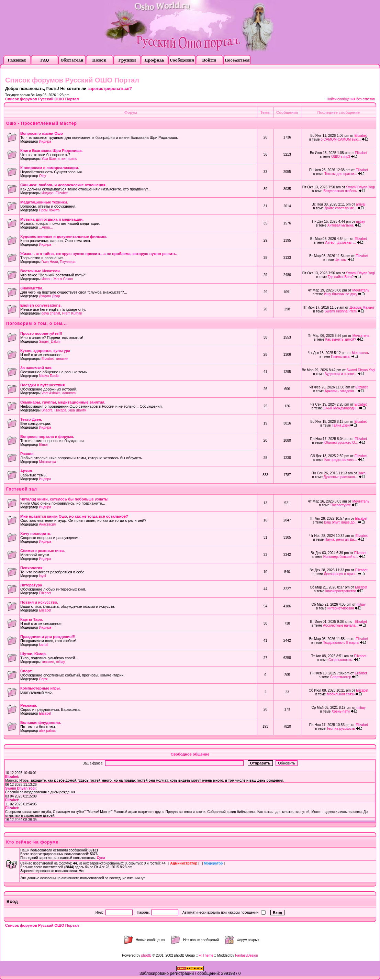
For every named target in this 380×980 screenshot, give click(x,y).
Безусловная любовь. (340, 191)
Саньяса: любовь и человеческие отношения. (63, 185)
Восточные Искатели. (41, 271)
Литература (31, 585)
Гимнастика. (341, 357)
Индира (45, 141)
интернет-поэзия (341, 608)
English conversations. (41, 305)
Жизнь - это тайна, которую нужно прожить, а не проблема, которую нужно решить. (99, 254)
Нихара (60, 410)
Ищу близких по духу (341, 294)
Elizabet (361, 136)
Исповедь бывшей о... (341, 557)
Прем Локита (49, 210)
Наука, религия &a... (341, 539)
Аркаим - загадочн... (341, 391)
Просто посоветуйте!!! (41, 333)
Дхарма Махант (362, 307)
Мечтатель (361, 290)
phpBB (146, 955)
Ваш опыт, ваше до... (341, 522)
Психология (31, 568)
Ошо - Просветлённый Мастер (42, 123)
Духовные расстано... (341, 477)
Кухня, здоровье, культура (45, 351)
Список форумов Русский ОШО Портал (42, 99)
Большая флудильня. (41, 723)
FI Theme (206, 955)
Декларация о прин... (341, 574)
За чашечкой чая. (36, 368)
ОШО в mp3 (341, 157)
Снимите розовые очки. (43, 551)
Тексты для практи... (341, 174)
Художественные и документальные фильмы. (64, 236)
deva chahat (51, 313)
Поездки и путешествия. (43, 385)
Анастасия (47, 524)
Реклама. (29, 705)
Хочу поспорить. (36, 533)
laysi (42, 576)
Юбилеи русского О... (341, 443)
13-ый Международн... (341, 408)
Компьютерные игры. (41, 688)
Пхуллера (68, 262)
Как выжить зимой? (341, 339)
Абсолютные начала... (341, 625)
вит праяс (69, 159)
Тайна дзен (341, 425)
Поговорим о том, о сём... (37, 323)
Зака (362, 473)
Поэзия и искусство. (39, 602)
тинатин (62, 359)
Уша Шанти (51, 159)
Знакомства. (32, 288)
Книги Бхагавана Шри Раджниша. (51, 151)
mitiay (360, 222)
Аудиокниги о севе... (341, 374)
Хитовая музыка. (341, 225)
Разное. (27, 454)
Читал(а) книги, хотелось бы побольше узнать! (64, 499)
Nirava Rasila (49, 376)
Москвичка (47, 462)
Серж (43, 679)
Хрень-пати (341, 711)
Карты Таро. (32, 619)
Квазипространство (341, 591)
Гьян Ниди (50, 262)
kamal (43, 645)
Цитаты (341, 260)
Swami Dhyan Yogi (360, 187)
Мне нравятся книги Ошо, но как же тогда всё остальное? (74, 516)
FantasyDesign (247, 955)
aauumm (69, 393)
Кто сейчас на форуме (32, 842)
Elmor (43, 445)
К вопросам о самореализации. (50, 168)
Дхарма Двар (49, 296)
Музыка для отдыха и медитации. (52, 219)
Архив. (27, 471)
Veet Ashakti (51, 393)
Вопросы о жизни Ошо (42, 133)
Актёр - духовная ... (341, 243)
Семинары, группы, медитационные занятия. (63, 402)
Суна (101, 858)
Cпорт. (26, 671)
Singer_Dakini (49, 342)
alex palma (47, 731)
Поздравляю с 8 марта (341, 643)
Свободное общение (190, 754)
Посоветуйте (341, 505)
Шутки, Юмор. (33, 654)
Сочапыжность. (341, 660)
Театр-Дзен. (31, 419)
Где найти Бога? (341, 277)
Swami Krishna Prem (341, 311)
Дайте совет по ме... (341, 208)
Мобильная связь (341, 694)
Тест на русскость (341, 729)
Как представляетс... (341, 460)
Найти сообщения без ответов (351, 99)
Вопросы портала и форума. (47, 437)
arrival (361, 204)
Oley (42, 176)
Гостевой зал (22, 489)
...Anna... (46, 227)
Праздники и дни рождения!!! (48, 637)
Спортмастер (341, 677)
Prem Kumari (72, 313)
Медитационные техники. (44, 202)
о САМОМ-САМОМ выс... (341, 139)
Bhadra (47, 410)
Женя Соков (63, 279)
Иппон (47, 279)
